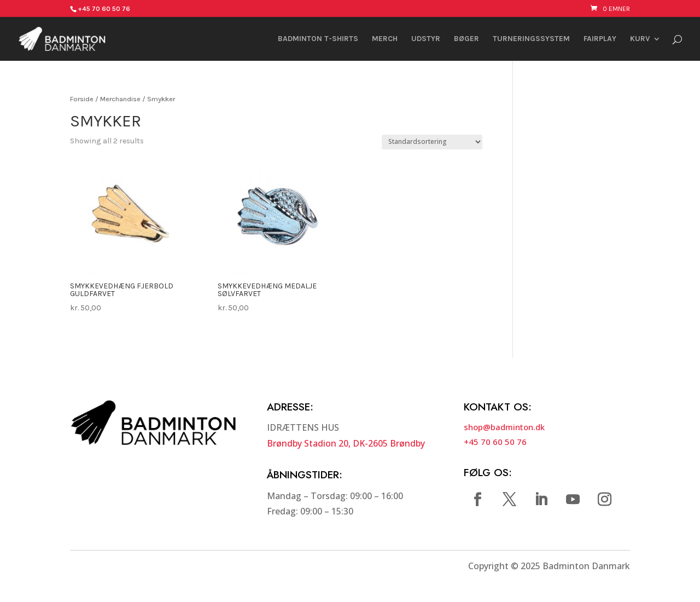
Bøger (466, 39)
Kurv (640, 39)
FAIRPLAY (600, 39)
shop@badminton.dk (504, 427)
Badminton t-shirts (318, 39)
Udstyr (426, 39)
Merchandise (120, 99)
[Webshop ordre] (432, 142)
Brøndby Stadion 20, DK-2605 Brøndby (346, 443)
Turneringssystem (531, 39)
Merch (385, 39)
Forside (82, 99)
